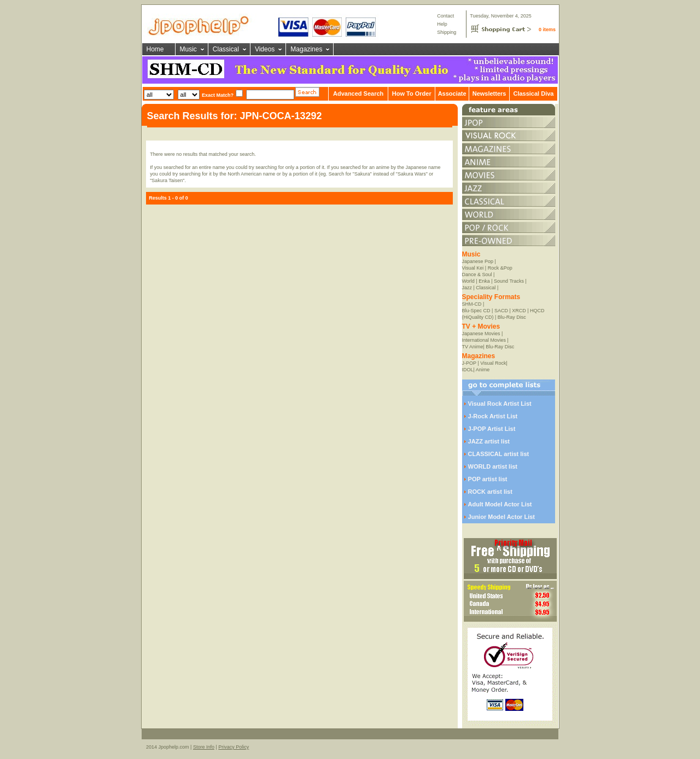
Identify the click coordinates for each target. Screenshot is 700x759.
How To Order (412, 94)
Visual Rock (493, 363)
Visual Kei (473, 268)
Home (155, 49)
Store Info (204, 747)
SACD (501, 311)
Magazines (306, 49)
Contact (445, 16)
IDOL (468, 370)
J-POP (469, 363)
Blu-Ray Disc (512, 317)
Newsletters (489, 94)
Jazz (467, 288)
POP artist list (488, 479)
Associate (452, 94)
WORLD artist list (493, 466)
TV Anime (473, 347)
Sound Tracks (509, 281)
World (468, 281)
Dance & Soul (477, 275)
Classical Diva (533, 94)
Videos (265, 49)
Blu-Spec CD (476, 311)
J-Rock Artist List (493, 416)
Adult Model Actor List (500, 504)
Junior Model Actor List (501, 517)
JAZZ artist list (489, 441)
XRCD (519, 311)
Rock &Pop (500, 268)
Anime (483, 370)
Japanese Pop (478, 261)
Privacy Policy (234, 747)
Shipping (447, 32)
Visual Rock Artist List (500, 404)
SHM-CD (472, 304)
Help (442, 24)
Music (188, 49)
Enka (484, 281)
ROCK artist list (490, 492)
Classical (226, 49)
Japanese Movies (481, 334)
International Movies (484, 340)
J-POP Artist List (492, 429)
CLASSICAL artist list (499, 454)
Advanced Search (358, 94)
